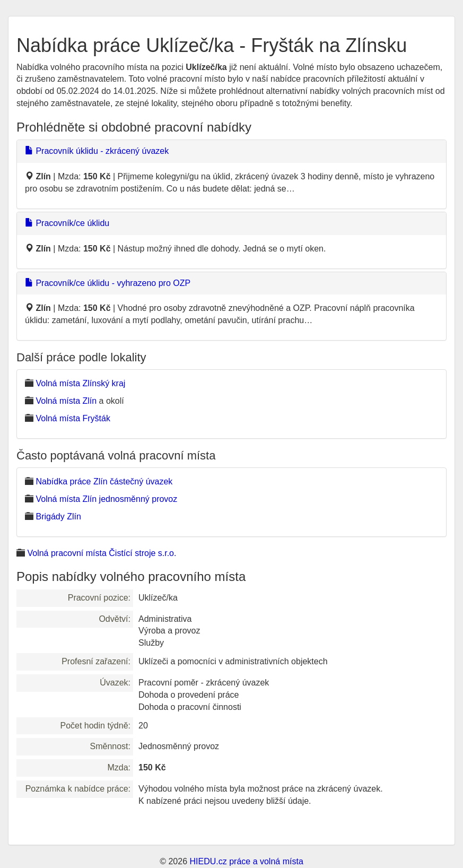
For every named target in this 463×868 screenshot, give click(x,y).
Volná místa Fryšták (73, 418)
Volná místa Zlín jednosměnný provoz (106, 499)
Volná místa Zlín (66, 401)
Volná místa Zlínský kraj (80, 383)
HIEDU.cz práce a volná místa (246, 861)
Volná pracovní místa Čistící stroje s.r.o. (102, 553)
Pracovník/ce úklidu (67, 223)
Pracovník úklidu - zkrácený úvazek (97, 151)
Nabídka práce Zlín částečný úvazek (104, 481)
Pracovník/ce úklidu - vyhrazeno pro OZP (108, 283)
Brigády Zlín (58, 517)
